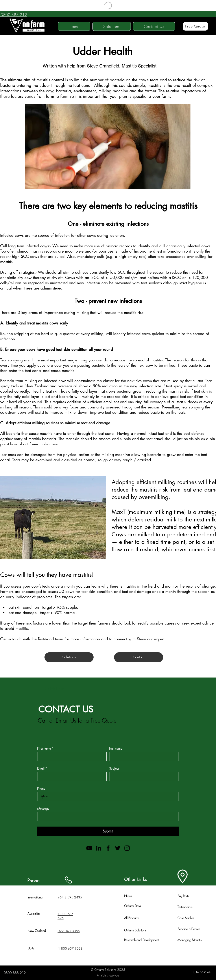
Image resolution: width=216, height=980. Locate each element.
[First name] (71, 757)
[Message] (107, 817)
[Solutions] (69, 657)
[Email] (71, 777)
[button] (112, 26)
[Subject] (143, 777)
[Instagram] (127, 848)
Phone (41, 788)
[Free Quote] (195, 26)
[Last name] (143, 757)
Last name (116, 748)
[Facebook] (108, 848)
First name (45, 748)
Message (43, 808)
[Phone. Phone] (112, 797)
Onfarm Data (133, 906)
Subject (114, 768)
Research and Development (142, 940)
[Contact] (139, 657)
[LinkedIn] (99, 848)
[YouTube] (89, 848)
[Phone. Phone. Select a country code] (44, 797)
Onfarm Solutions (135, 930)
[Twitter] (118, 848)
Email (42, 768)
